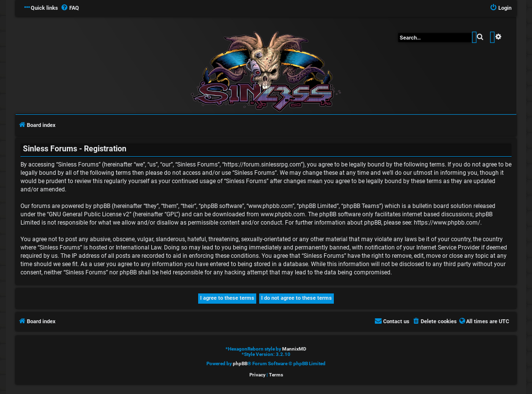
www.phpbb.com (283, 214)
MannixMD (294, 349)
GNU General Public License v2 (89, 214)
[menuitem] (70, 8)
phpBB (240, 363)
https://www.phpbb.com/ (447, 223)
